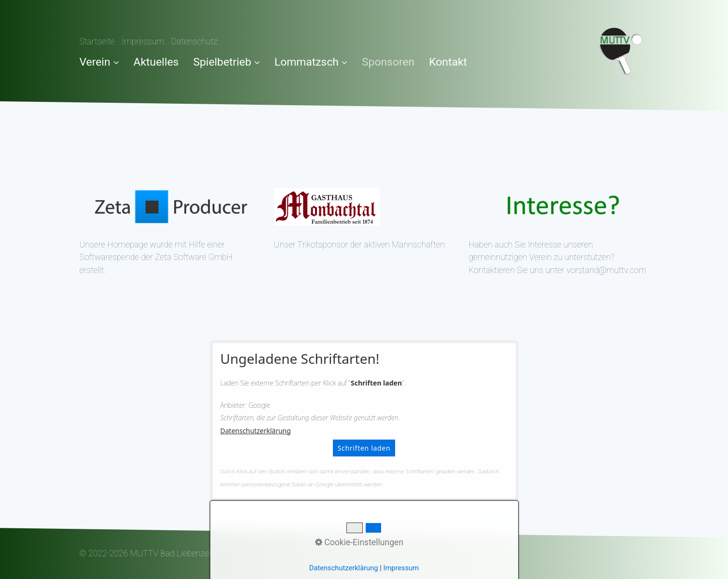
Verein (99, 62)
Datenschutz (194, 41)
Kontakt (448, 62)
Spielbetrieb (226, 62)
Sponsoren (388, 62)
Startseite (97, 41)
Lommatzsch (311, 62)
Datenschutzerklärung (256, 431)
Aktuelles (156, 62)
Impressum (143, 41)
